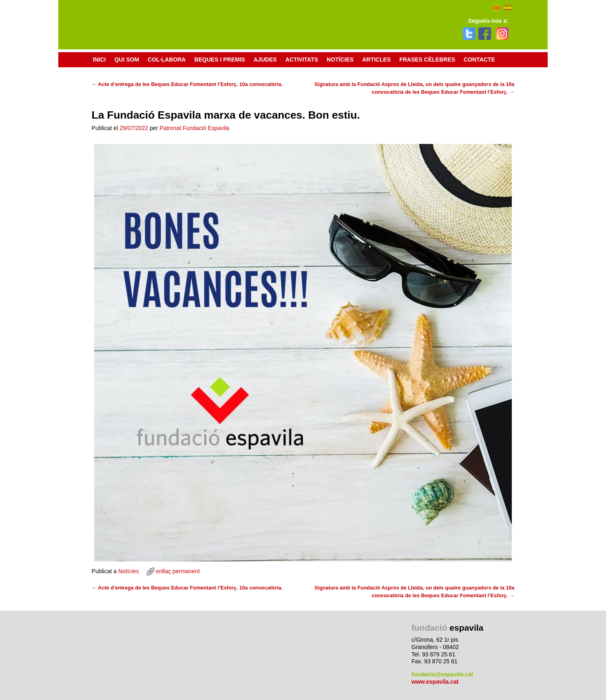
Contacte (479, 60)
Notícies (340, 60)
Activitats (304, 60)
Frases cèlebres (427, 60)
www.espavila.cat (435, 682)
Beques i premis (222, 60)
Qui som (127, 60)
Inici (100, 60)
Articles (376, 60)
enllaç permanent (178, 571)
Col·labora (167, 60)
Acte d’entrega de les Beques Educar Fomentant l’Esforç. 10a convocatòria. (187, 84)
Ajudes (265, 60)
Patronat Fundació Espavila (194, 128)
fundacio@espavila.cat (442, 674)
